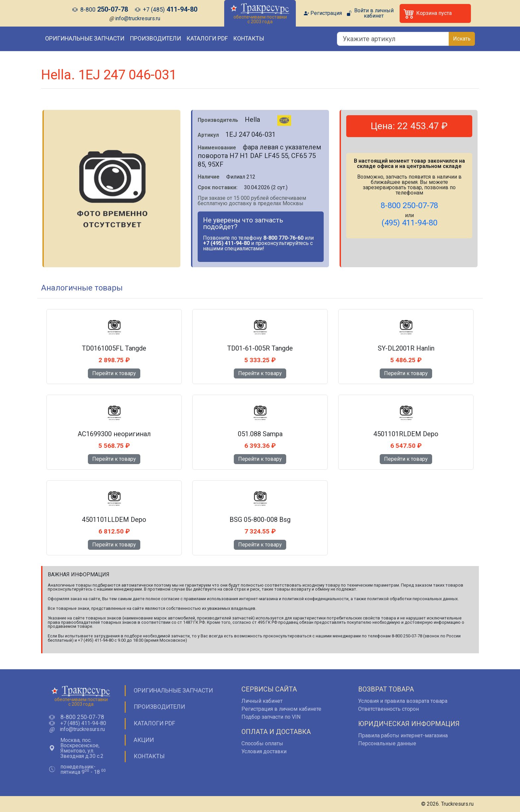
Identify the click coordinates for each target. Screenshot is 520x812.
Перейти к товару (114, 373)
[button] (435, 13)
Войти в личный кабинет (374, 13)
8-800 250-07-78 (82, 717)
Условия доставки (264, 751)
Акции (144, 740)
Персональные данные (387, 743)
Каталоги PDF (207, 39)
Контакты (249, 39)
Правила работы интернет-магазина (403, 735)
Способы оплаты (262, 743)
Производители (155, 39)
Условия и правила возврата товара (403, 701)
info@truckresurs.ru (138, 18)
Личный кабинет (262, 701)
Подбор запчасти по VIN (271, 717)
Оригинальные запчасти (85, 39)
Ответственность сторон (389, 709)
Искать (462, 39)
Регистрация (326, 13)
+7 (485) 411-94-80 (83, 723)
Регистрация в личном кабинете (281, 709)
